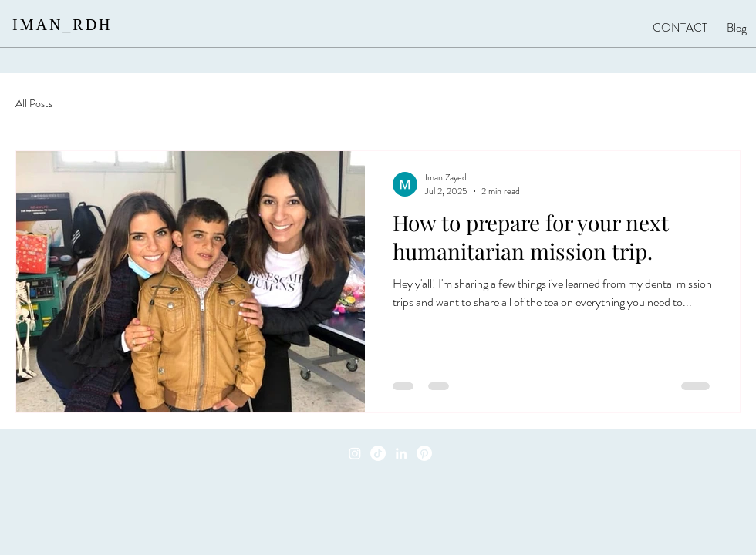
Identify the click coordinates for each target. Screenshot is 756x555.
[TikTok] (378, 453)
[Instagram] (355, 453)
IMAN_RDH (62, 25)
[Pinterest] (424, 453)
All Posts (34, 104)
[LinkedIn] (401, 453)
